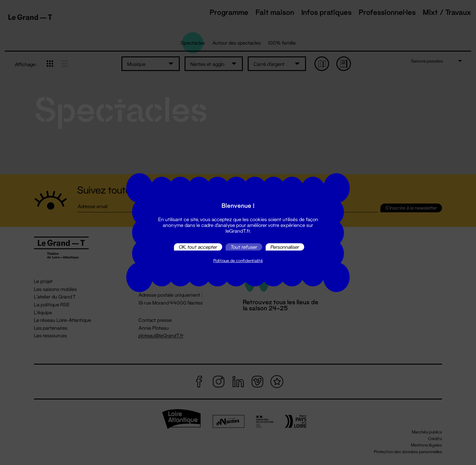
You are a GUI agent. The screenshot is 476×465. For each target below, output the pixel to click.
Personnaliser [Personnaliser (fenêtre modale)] (285, 247)
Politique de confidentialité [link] (238, 261)
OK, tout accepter (198, 247)
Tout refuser (244, 247)
